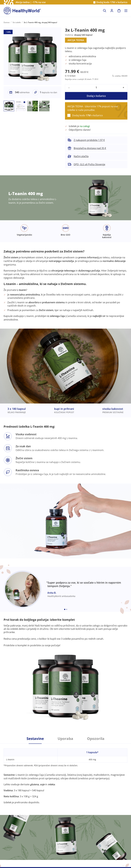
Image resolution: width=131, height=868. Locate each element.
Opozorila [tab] (96, 739)
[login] (112, 11)
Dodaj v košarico (96, 96)
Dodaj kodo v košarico (112, 2)
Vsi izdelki (17, 22)
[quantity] (96, 88)
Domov (7, 22)
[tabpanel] (65, 774)
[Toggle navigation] (126, 11)
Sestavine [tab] (35, 739)
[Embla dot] (65, 609)
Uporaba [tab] (65, 739)
